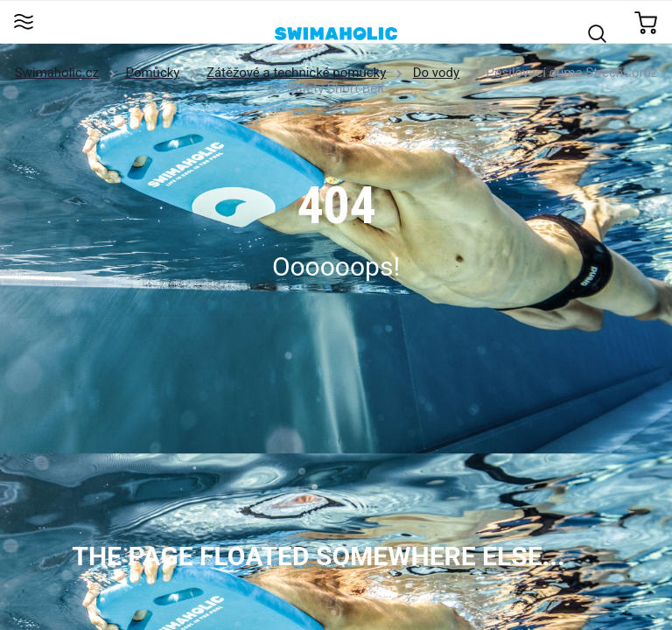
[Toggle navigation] (23, 23)
